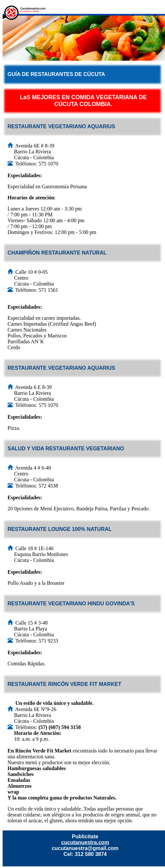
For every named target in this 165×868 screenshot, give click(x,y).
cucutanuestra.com (85, 842)
